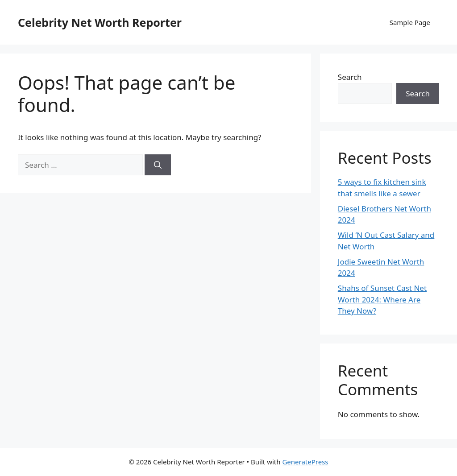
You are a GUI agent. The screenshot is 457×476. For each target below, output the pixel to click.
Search (350, 77)
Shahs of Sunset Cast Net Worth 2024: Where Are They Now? (382, 299)
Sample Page (410, 22)
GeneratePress (305, 462)
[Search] (158, 165)
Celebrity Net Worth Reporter (100, 22)
